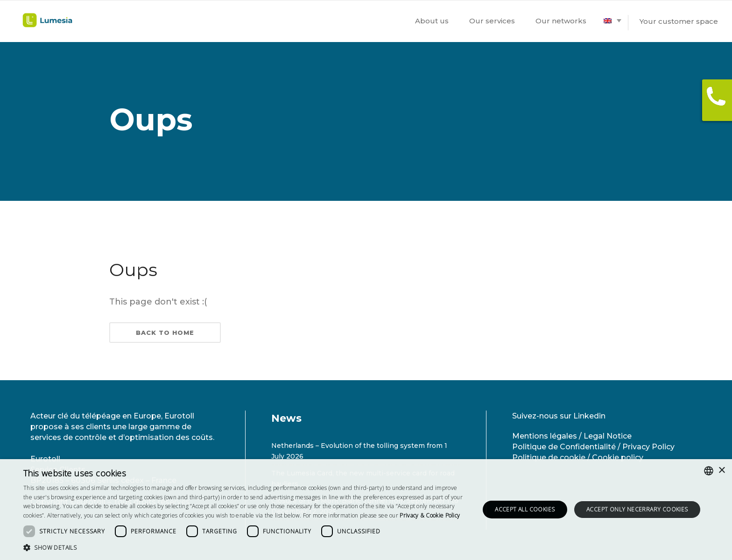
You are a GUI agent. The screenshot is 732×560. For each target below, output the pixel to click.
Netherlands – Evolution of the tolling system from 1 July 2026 (359, 451)
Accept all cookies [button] (525, 509)
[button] (245, 548)
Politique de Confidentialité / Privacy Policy (593, 447)
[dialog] (366, 510)
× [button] (721, 471)
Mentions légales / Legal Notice (572, 436)
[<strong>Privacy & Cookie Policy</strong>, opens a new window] (430, 515)
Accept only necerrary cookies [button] (637, 509)
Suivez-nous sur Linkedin (559, 416)
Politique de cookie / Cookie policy (578, 457)
